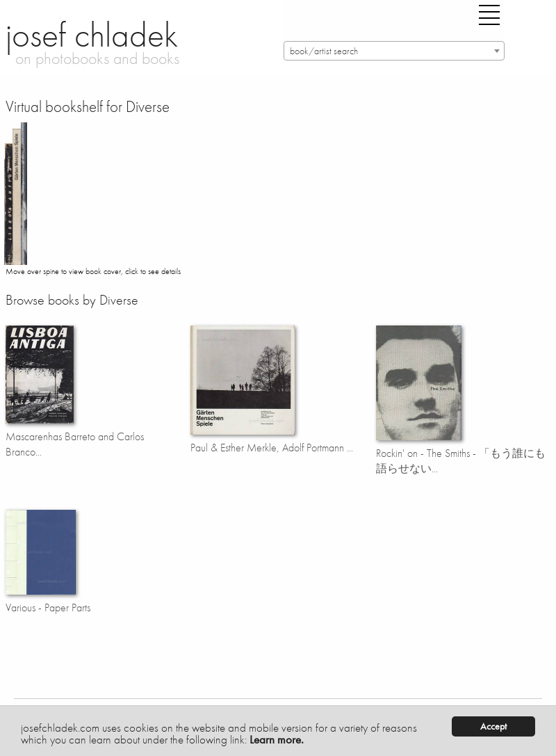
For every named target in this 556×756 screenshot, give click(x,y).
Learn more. (277, 739)
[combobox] (394, 51)
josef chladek (92, 35)
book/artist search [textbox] (324, 51)
